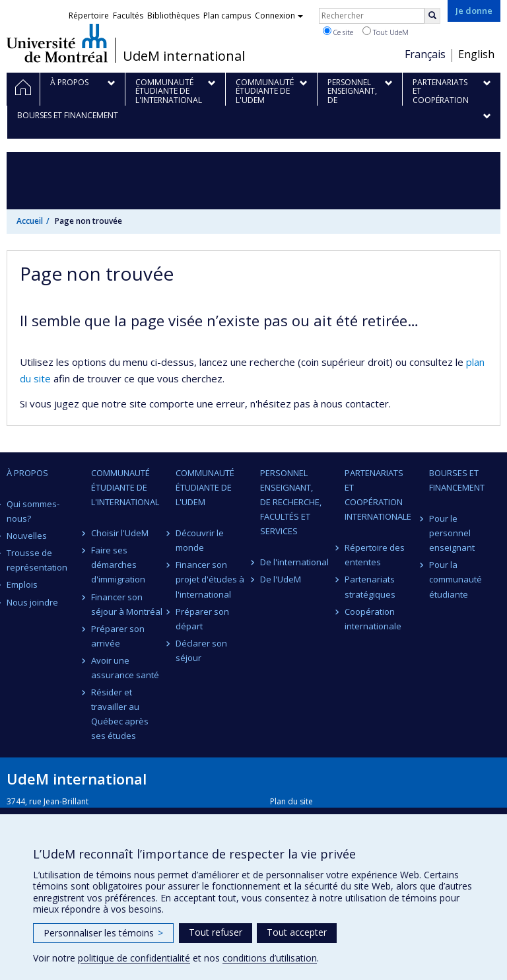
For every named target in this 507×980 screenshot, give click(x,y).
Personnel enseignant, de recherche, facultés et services (291, 502)
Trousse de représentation (37, 560)
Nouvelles (27, 536)
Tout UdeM (386, 32)
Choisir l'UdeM (120, 533)
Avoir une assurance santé (125, 668)
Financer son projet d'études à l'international (210, 579)
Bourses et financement (457, 480)
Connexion (279, 16)
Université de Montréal (57, 43)
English (476, 54)
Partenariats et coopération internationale (378, 495)
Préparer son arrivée (118, 636)
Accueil (30, 221)
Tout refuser (216, 932)
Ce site (338, 32)
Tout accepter (297, 932)
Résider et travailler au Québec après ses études (120, 714)
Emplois (22, 584)
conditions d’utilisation (270, 958)
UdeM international (184, 56)
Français (425, 54)
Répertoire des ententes (375, 555)
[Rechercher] (432, 16)
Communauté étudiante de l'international (125, 487)
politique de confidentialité (134, 958)
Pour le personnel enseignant (452, 533)
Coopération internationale (373, 619)
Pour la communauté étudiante (456, 579)
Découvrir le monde (200, 540)
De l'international (294, 562)
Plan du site (291, 801)
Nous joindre (32, 602)
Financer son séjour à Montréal (127, 604)
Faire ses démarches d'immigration (118, 565)
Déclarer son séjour (201, 650)
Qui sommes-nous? (33, 511)
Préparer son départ (202, 619)
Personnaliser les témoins (103, 933)
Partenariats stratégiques (370, 586)
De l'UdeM (281, 579)
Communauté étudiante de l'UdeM (205, 487)
